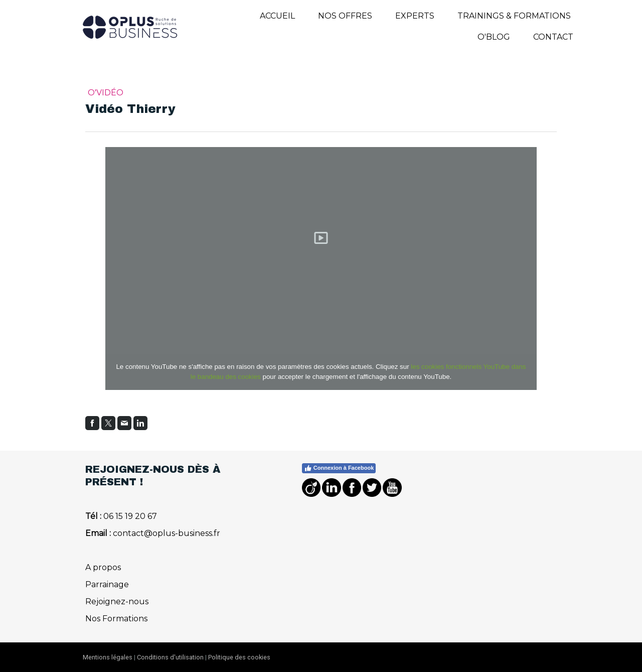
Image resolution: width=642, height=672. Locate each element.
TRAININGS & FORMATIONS (514, 16)
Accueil (277, 16)
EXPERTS (415, 16)
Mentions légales (108, 657)
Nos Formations (116, 619)
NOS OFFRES (345, 16)
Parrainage (107, 584)
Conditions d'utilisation (170, 657)
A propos (103, 567)
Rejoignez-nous (117, 601)
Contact (553, 37)
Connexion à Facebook (339, 468)
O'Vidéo (106, 93)
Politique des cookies (239, 657)
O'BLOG (494, 37)
